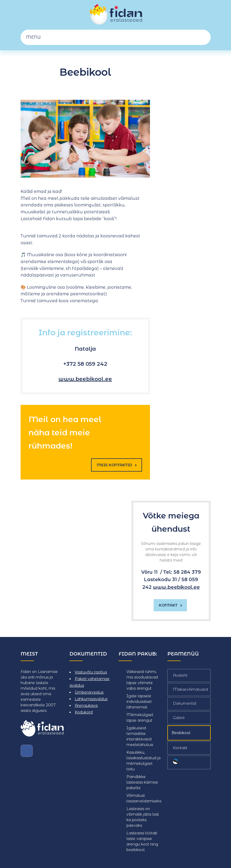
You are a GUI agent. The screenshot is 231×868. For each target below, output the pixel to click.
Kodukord (84, 712)
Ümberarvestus (89, 692)
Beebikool (181, 733)
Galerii (179, 717)
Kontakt (180, 748)
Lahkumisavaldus (91, 699)
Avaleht (180, 675)
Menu (118, 37)
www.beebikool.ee (85, 379)
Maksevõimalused (190, 689)
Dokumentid (185, 703)
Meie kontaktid (117, 465)
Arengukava (86, 706)
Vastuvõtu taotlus (91, 672)
